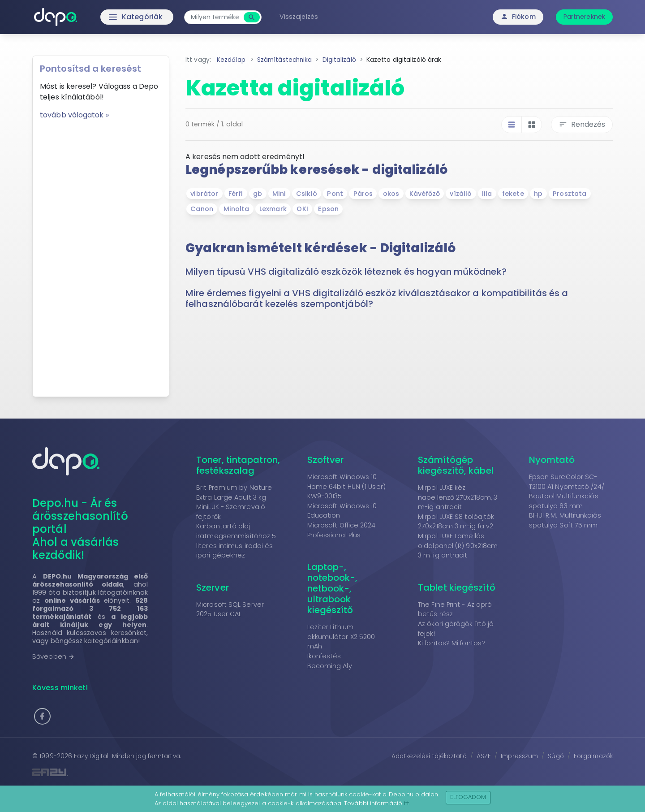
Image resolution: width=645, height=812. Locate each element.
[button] (42, 716)
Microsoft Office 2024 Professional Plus (342, 530)
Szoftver (326, 460)
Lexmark (273, 209)
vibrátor (204, 194)
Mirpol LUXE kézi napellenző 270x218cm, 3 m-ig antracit (458, 497)
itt (406, 803)
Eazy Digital (91, 756)
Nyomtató (552, 460)
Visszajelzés (299, 17)
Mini (279, 194)
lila (487, 194)
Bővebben (54, 657)
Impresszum (519, 756)
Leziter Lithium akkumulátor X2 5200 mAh (341, 637)
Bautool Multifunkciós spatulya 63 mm (564, 501)
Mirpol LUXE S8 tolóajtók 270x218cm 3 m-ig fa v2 (456, 522)
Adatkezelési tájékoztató (429, 756)
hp (538, 194)
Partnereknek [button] (584, 17)
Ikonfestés (324, 656)
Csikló (307, 194)
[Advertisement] (101, 255)
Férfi (236, 194)
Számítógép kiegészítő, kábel (456, 465)
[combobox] (215, 17)
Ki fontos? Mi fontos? (451, 643)
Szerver (213, 587)
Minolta (236, 209)
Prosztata (570, 194)
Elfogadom (468, 797)
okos (391, 194)
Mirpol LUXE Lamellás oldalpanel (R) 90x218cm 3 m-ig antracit (458, 546)
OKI (302, 209)
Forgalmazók (593, 756)
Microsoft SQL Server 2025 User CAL (230, 609)
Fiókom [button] (518, 17)
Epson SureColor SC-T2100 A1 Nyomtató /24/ (567, 482)
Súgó (556, 756)
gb (258, 194)
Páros (363, 194)
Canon (202, 209)
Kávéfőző (425, 194)
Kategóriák (117, 17)
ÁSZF (484, 756)
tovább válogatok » (74, 115)
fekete (513, 194)
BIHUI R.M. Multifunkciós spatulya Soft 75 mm (565, 520)
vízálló (461, 194)
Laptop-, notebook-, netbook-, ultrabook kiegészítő (333, 588)
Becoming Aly (330, 666)
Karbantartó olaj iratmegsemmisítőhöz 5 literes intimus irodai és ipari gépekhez (236, 541)
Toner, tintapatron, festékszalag (238, 465)
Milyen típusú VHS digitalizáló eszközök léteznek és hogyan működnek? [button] (346, 272)
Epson (328, 209)
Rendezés (582, 124)
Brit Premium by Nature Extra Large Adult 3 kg (234, 492)
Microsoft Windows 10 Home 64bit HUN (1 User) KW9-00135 (346, 486)
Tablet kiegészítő (457, 587)
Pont (335, 194)
